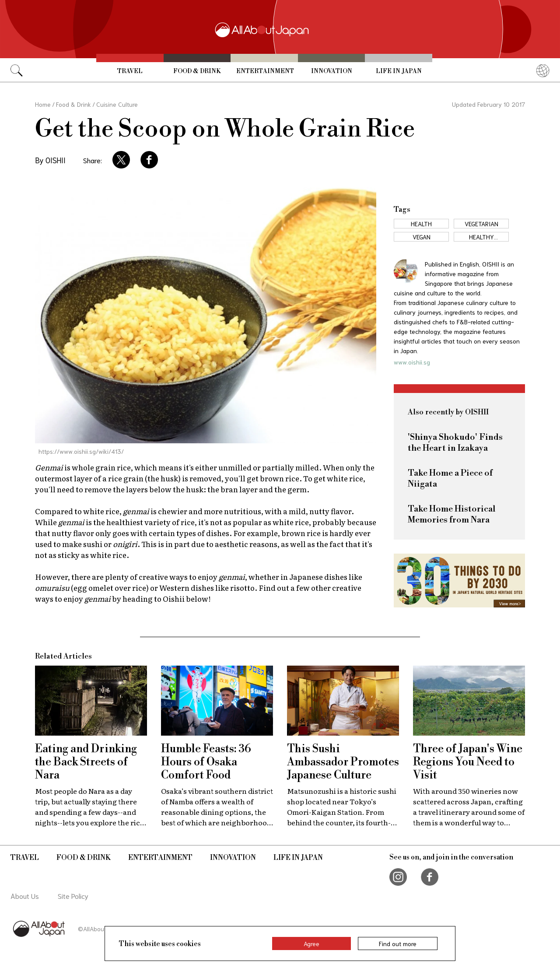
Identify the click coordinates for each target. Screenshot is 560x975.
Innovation (332, 71)
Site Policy (73, 896)
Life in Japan (399, 71)
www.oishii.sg (412, 362)
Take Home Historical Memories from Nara (451, 515)
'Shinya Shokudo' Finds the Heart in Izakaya (455, 443)
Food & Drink (197, 71)
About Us (25, 896)
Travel (130, 71)
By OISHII (50, 160)
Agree (311, 943)
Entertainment (265, 71)
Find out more (398, 943)
